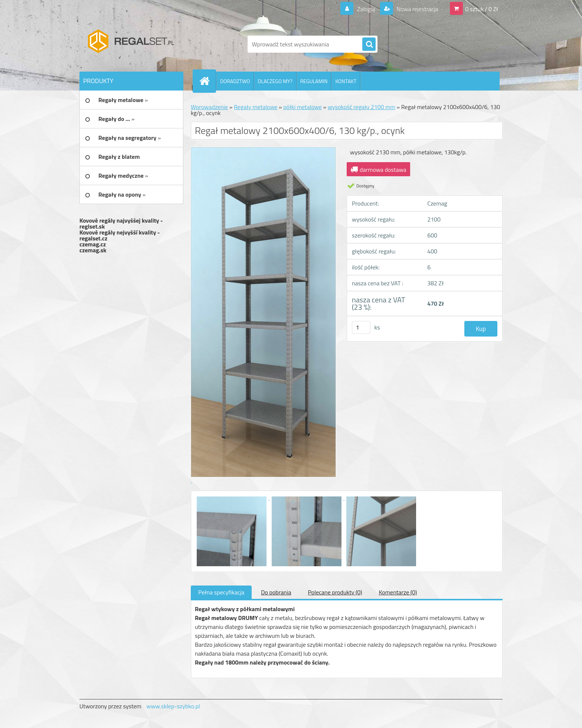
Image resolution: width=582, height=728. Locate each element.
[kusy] (361, 327)
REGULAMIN (314, 81)
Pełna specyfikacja (221, 592)
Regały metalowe (256, 107)
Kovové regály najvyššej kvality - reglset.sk (121, 223)
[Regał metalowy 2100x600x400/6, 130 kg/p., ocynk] (232, 498)
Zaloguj (366, 9)
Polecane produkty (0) (335, 592)
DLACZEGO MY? (275, 81)
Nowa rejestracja (417, 9)
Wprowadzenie (209, 107)
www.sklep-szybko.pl (173, 706)
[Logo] (130, 44)
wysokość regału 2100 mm (362, 107)
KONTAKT (346, 81)
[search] (369, 45)
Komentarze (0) (398, 592)
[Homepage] (207, 81)
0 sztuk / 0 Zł (482, 9)
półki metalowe (303, 107)
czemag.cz (93, 244)
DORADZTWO (235, 81)
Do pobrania (276, 592)
